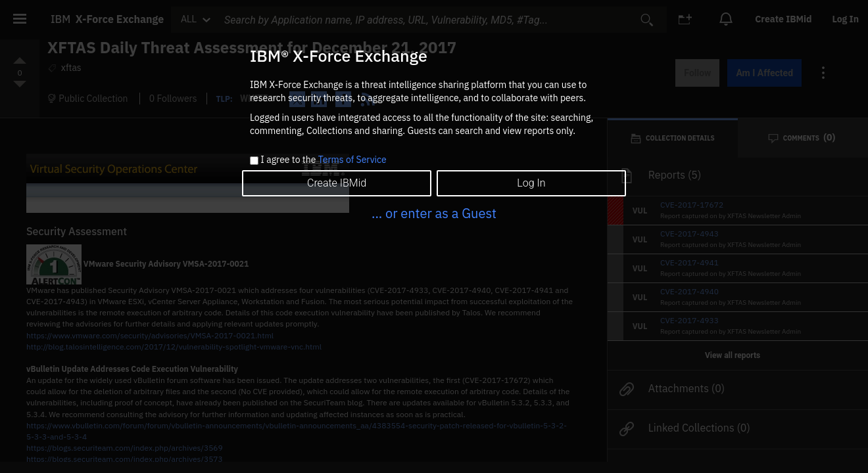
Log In (531, 183)
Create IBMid (337, 183)
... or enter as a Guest (434, 213)
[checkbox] (254, 161)
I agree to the (323, 160)
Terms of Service (352, 160)
